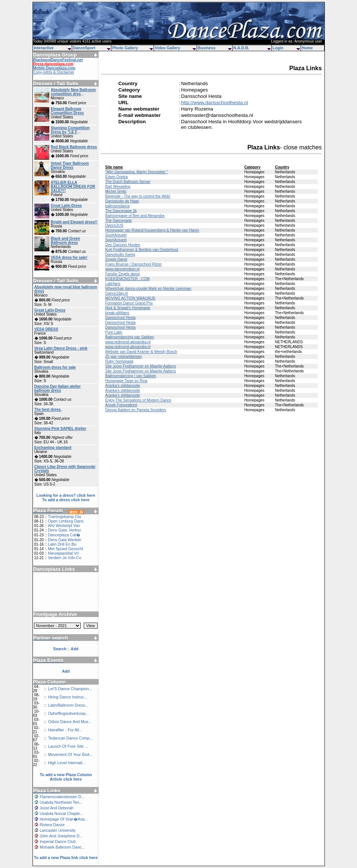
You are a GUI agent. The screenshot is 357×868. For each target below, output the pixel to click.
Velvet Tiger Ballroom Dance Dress (70, 165)
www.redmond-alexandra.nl (128, 342)
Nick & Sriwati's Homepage (127, 308)
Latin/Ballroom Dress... (68, 705)
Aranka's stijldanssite (122, 386)
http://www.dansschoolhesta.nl (214, 103)
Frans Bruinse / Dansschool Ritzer (133, 264)
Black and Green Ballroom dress (66, 241)
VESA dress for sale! (69, 258)
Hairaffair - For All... (65, 730)
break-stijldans (117, 313)
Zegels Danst (116, 259)
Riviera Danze (52, 825)
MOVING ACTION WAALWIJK (130, 298)
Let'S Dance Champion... (70, 689)
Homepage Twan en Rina (126, 381)
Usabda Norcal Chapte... (61, 813)
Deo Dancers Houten (122, 245)
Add (66, 671)
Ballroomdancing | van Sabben (130, 376)
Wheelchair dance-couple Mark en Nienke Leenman (148, 289)
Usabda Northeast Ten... (61, 802)
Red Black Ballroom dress (74, 147)
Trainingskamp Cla (64, 517)
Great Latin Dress (66, 206)
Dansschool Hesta (120, 318)
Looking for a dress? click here (66, 495)
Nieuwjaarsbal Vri (63, 553)
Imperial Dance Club (58, 841)
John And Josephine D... (61, 836)
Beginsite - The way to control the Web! (138, 196)
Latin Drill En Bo (62, 544)
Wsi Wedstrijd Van (64, 526)
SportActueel (116, 235)
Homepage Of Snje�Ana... (64, 819)
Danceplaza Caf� (64, 535)
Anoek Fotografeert (121, 405)
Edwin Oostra (116, 177)
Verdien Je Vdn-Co (64, 558)
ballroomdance (117, 206)
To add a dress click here (66, 500)
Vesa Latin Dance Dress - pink (61, 348)
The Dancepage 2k (121, 211)
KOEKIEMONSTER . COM (127, 279)
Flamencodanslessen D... (62, 797)
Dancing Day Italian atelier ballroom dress (58, 388)
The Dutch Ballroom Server (128, 182)
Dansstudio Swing (120, 255)
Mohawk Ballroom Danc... (62, 847)
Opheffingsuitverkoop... (68, 713)
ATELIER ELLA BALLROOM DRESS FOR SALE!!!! (73, 187)
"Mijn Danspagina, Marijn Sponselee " (136, 172)
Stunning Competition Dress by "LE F (70, 130)
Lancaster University (58, 830)
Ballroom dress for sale (55, 367)
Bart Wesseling (118, 187)
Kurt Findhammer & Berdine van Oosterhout (141, 250)
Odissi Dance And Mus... (70, 722)
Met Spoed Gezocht (65, 549)
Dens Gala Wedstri (64, 540)
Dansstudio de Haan (122, 201)
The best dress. (48, 410)
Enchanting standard (53, 448)
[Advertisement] (66, 589)
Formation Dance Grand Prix (129, 303)
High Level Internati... (67, 763)
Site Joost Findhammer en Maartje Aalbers (140, 366)
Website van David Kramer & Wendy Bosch (141, 352)
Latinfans (113, 284)
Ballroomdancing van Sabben (130, 337)
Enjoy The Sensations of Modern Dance (138, 400)
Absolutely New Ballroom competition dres (73, 92)
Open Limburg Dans (66, 521)
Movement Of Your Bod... (70, 754)
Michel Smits (116, 191)
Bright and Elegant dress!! (74, 222)
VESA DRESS (46, 329)
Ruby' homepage (119, 361)
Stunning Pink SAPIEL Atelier (60, 429)
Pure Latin (114, 332)
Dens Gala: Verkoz (64, 530)
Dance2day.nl (116, 293)
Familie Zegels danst (122, 274)
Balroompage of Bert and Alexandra (135, 216)
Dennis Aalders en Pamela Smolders (136, 410)
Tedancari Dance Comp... (70, 738)
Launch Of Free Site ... (68, 746)
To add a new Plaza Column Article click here (66, 777)
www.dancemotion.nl (122, 269)
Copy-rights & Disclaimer (54, 72)
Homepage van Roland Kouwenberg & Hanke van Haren (152, 230)
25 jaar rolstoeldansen (123, 356)
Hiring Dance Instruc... (67, 697)
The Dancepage (118, 221)
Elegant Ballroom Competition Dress (67, 111)
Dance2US (114, 225)
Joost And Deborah (57, 808)
